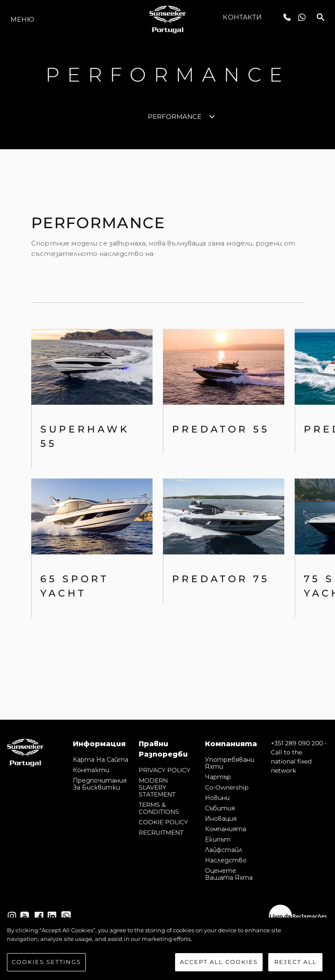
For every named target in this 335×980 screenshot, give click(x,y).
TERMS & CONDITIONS (159, 808)
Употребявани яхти (230, 763)
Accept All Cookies (219, 964)
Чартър (218, 777)
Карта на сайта (101, 760)
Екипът (218, 839)
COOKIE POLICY (163, 822)
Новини (217, 798)
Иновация (221, 819)
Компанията (226, 829)
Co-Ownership (227, 787)
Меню (22, 19)
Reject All (296, 964)
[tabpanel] (167, 434)
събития (220, 808)
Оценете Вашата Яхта (229, 874)
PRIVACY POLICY (164, 770)
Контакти (242, 17)
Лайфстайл (224, 850)
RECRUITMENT (161, 833)
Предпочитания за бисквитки (100, 784)
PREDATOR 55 (221, 429)
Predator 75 (221, 579)
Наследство (226, 860)
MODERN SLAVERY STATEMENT (157, 787)
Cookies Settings (46, 964)
